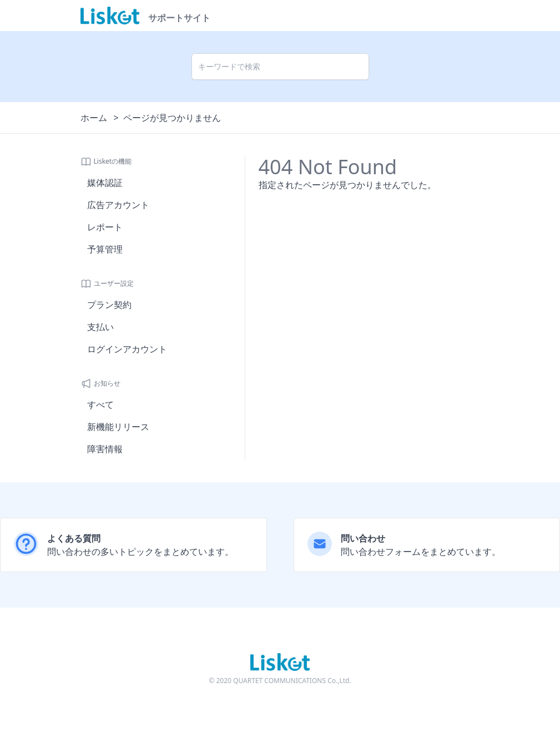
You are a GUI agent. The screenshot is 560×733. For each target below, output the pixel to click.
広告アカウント (118, 205)
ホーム (94, 118)
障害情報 (105, 449)
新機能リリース (118, 427)
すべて (100, 405)
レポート (105, 227)
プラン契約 (109, 305)
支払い (100, 327)
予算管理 (105, 249)
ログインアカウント (127, 349)
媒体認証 (105, 183)
